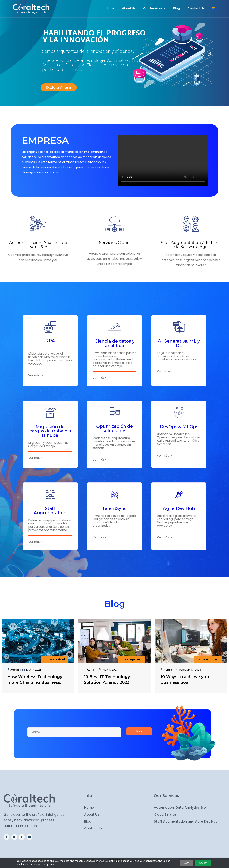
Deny (187, 863)
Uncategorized (55, 659)
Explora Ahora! (59, 87)
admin (15, 670)
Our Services (154, 8)
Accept (203, 863)
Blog (177, 8)
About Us (129, 8)
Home (110, 8)
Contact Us (196, 8)
